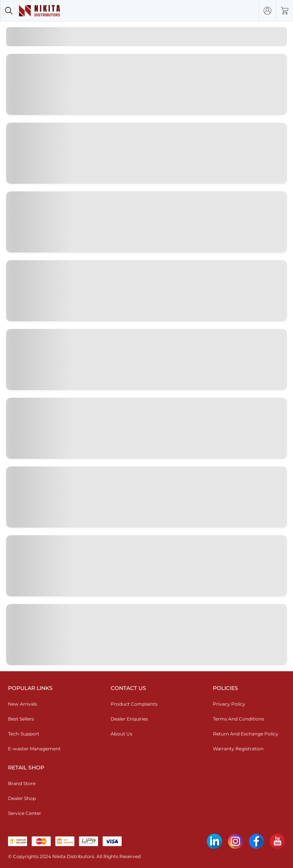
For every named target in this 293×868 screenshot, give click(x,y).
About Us (122, 734)
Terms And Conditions (238, 719)
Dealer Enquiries (129, 719)
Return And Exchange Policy (246, 734)
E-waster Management (34, 749)
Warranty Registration (238, 749)
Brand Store (22, 783)
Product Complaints (134, 704)
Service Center (25, 813)
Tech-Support (24, 734)
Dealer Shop (22, 798)
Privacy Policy (229, 704)
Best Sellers (21, 719)
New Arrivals (23, 704)
